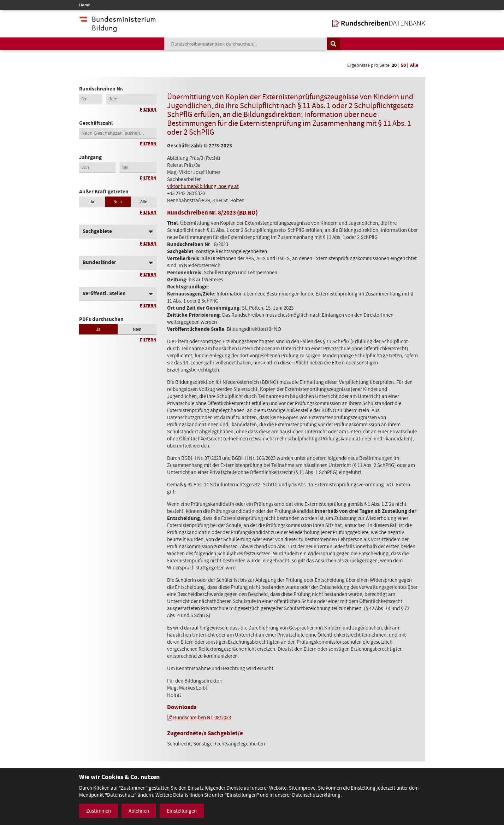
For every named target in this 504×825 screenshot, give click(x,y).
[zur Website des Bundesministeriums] (117, 29)
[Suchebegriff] (245, 44)
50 (403, 65)
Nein (118, 202)
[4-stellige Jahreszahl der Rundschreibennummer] (131, 99)
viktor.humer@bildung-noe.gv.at (203, 186)
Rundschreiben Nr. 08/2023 (202, 718)
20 (394, 65)
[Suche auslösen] (333, 44)
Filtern (148, 109)
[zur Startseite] (379, 23)
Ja (92, 202)
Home (85, 5)
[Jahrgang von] (97, 167)
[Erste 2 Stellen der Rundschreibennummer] (91, 99)
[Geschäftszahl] (118, 133)
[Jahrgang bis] (138, 167)
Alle (414, 65)
